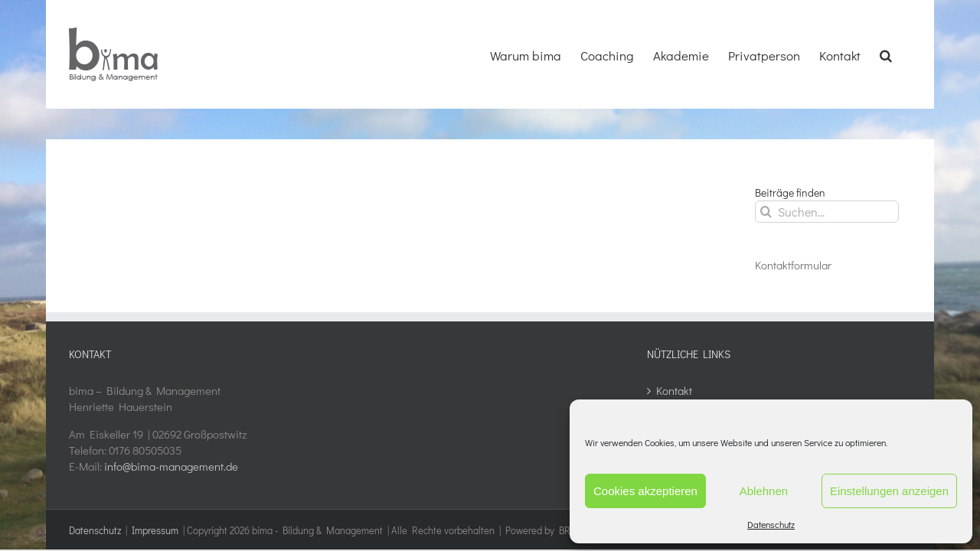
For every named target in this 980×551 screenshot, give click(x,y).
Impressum (155, 530)
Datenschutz (771, 524)
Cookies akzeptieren (645, 491)
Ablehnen (764, 491)
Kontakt (674, 390)
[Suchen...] (827, 212)
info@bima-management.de (171, 466)
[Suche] (766, 212)
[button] (905, 54)
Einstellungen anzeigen (889, 491)
